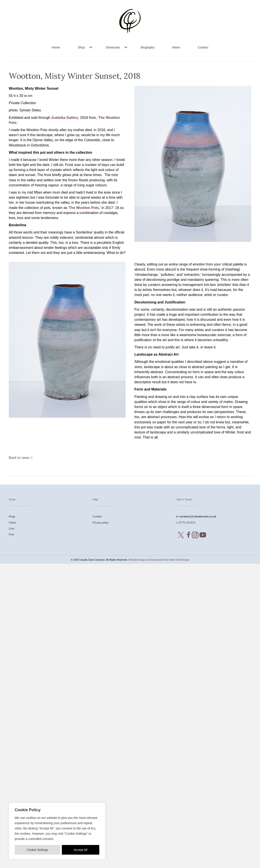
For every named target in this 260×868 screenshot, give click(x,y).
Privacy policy (101, 523)
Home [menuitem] (56, 47)
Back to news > (21, 458)
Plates (12, 523)
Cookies (97, 517)
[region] (57, 831)
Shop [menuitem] (81, 47)
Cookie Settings (37, 850)
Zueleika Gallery (65, 118)
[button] (91, 47)
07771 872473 (187, 523)
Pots (11, 535)
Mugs (12, 517)
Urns (12, 529)
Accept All (81, 850)
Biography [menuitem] (148, 47)
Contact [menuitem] (203, 47)
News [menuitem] (176, 47)
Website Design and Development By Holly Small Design (159, 560)
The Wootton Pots (84, 208)
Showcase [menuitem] (113, 47)
